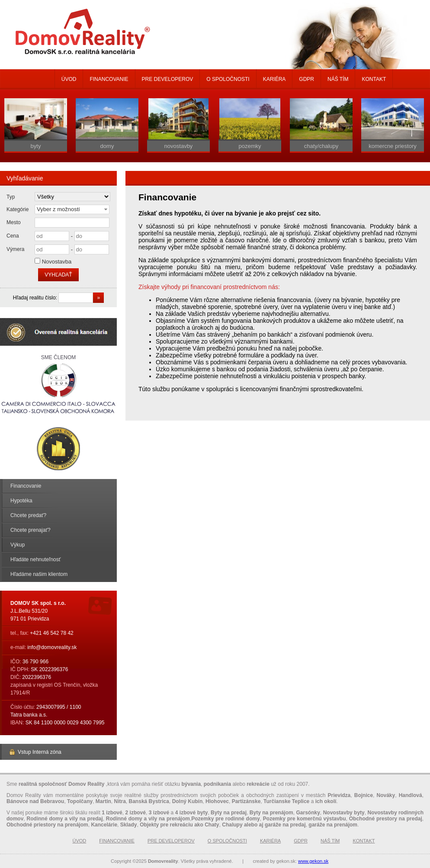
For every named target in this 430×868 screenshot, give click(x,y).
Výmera (15, 249)
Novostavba (57, 262)
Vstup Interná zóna (35, 752)
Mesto (14, 222)
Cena (13, 236)
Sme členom (58, 385)
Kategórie (18, 209)
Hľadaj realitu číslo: (36, 298)
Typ (11, 197)
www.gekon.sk (313, 861)
